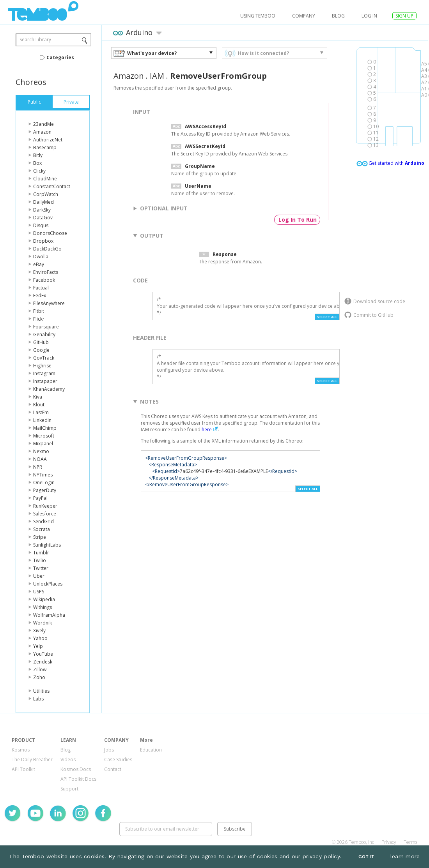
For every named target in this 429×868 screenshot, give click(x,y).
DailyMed (43, 202)
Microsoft (44, 436)
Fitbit (39, 311)
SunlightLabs (47, 545)
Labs (38, 699)
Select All (327, 317)
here (207, 430)
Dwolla (41, 257)
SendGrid (43, 521)
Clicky (39, 171)
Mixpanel (43, 444)
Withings (43, 607)
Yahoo (40, 638)
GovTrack (44, 358)
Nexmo (41, 451)
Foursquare (46, 327)
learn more (405, 856)
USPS (39, 592)
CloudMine (45, 179)
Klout (39, 405)
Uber (39, 576)
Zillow (40, 670)
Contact (113, 769)
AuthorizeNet (48, 140)
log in (369, 16)
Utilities (41, 691)
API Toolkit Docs (78, 779)
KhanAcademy (49, 389)
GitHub (41, 342)
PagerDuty (45, 490)
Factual (41, 288)
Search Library (35, 40)
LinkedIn (42, 420)
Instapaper (45, 381)
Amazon (42, 132)
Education (151, 750)
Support (69, 789)
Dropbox (43, 241)
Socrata (42, 529)
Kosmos (21, 750)
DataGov (43, 218)
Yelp (38, 646)
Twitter (41, 568)
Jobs (109, 750)
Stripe (40, 537)
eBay (39, 264)
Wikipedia (44, 599)
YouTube (43, 654)
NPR (38, 467)
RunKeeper (45, 506)
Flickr (39, 319)
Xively (39, 631)
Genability (44, 334)
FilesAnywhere (49, 303)
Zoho (39, 677)
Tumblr (41, 553)
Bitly (38, 155)
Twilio (40, 560)
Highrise (42, 366)
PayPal (40, 498)
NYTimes (43, 475)
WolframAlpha (49, 615)
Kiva (38, 397)
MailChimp (45, 428)
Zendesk (43, 662)
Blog (338, 16)
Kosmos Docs (76, 769)
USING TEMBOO (258, 16)
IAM (157, 76)
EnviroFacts (46, 272)
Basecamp (45, 147)
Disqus (41, 225)
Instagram (44, 373)
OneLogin (44, 483)
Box (37, 163)
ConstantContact (52, 186)
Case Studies (118, 759)
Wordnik (43, 623)
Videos (68, 759)
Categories (60, 57)
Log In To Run (298, 220)
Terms (410, 842)
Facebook (44, 280)
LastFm (41, 412)
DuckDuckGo (47, 249)
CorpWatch (46, 194)
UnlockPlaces (48, 584)
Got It (366, 857)
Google (41, 350)
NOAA (40, 459)
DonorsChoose (50, 233)
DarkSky (42, 210)
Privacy (389, 842)
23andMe (43, 124)
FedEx (40, 296)
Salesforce (45, 514)
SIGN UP (404, 16)
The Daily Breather (32, 759)
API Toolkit (23, 769)
